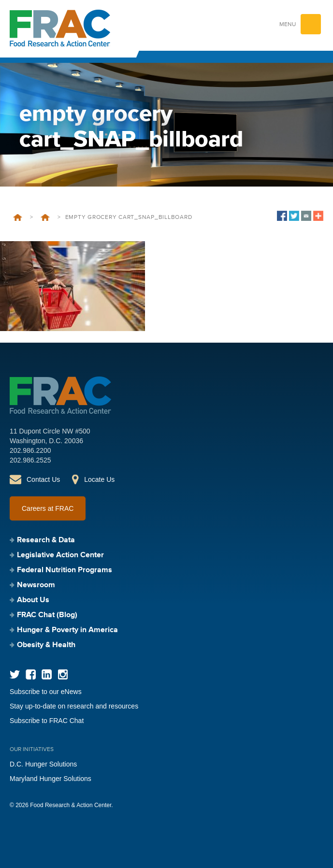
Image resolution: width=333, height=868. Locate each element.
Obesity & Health (46, 645)
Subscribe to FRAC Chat (47, 721)
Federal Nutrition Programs (65, 570)
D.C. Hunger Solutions (43, 764)
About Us (33, 600)
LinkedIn (47, 674)
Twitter (15, 674)
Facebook (31, 674)
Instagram (63, 674)
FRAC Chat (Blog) (47, 615)
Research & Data (46, 540)
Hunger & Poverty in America (67, 630)
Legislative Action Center (60, 555)
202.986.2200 (30, 450)
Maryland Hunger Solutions (51, 779)
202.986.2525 (30, 460)
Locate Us (99, 479)
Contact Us (43, 479)
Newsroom (45, 217)
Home (18, 217)
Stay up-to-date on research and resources (74, 706)
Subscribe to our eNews (46, 692)
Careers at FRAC (48, 508)
